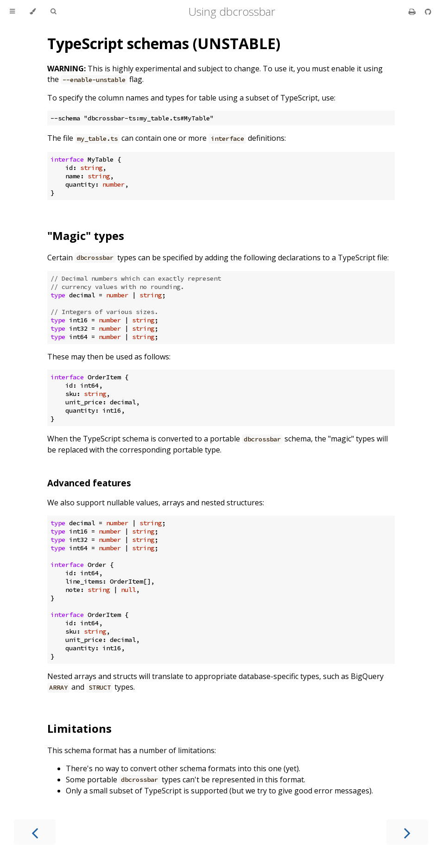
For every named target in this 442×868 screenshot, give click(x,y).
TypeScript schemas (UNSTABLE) (164, 43)
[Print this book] (413, 12)
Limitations (79, 728)
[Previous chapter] (35, 832)
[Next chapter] (407, 832)
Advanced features (89, 483)
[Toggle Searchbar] (53, 12)
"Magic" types (86, 236)
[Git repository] (428, 12)
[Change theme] (33, 12)
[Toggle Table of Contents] (12, 12)
